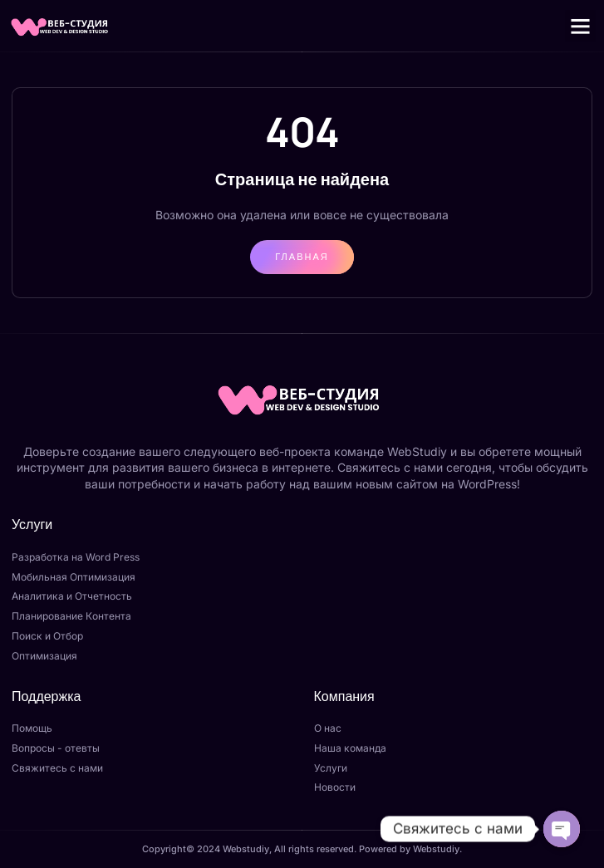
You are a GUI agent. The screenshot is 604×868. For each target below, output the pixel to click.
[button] (581, 26)
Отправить (287, 822)
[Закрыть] (319, 620)
